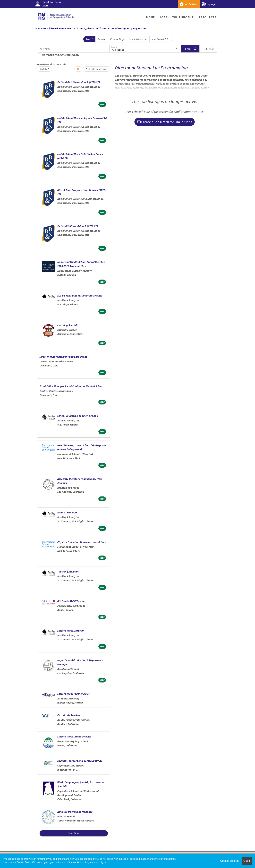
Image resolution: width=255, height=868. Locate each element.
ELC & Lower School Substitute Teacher (80, 296)
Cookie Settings (230, 861)
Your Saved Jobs (161, 39)
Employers (210, 4)
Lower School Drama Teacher (74, 736)
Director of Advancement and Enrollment (63, 357)
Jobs (164, 17)
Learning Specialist (68, 325)
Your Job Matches (138, 39)
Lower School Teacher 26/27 (73, 694)
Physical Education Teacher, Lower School (82, 542)
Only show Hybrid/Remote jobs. (61, 55)
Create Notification (96, 69)
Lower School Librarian (71, 631)
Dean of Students (67, 512)
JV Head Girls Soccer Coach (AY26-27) (79, 82)
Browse (102, 39)
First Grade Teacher (69, 715)
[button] (208, 49)
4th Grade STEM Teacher (71, 601)
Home (151, 17)
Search (89, 39)
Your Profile (183, 17)
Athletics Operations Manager (75, 812)
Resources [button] (207, 17)
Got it (247, 861)
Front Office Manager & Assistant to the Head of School (71, 386)
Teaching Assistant (68, 571)
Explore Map (117, 39)
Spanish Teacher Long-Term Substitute (80, 761)
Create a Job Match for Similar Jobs (165, 122)
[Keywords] (74, 49)
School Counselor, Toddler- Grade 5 (78, 416)
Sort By (43, 69)
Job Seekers (189, 4)
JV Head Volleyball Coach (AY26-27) (78, 226)
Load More (74, 833)
